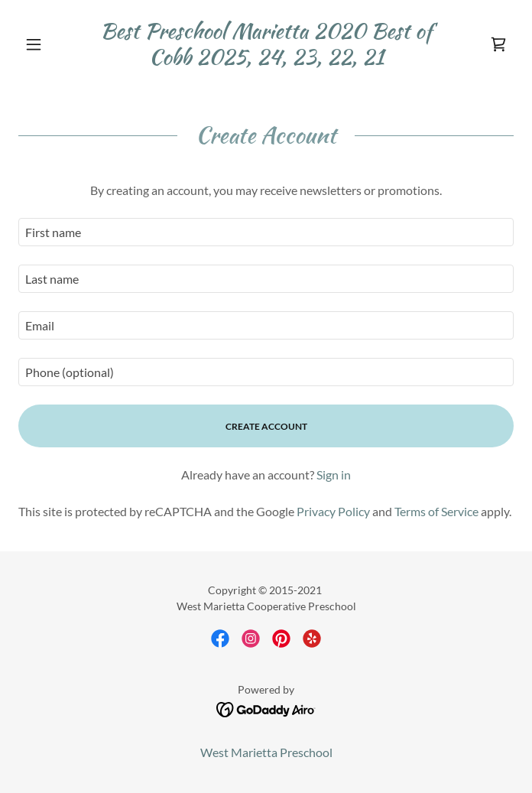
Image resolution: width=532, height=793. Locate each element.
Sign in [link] (334, 474)
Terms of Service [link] (436, 511)
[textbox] (266, 232)
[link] (266, 44)
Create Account (266, 426)
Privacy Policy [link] (333, 511)
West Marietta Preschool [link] (266, 752)
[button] (55, 44)
